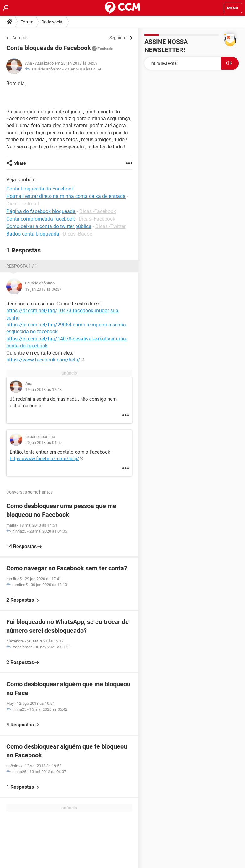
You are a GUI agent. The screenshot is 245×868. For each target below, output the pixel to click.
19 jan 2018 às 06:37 (43, 289)
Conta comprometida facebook (41, 219)
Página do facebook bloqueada (41, 211)
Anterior (20, 38)
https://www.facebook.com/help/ (43, 360)
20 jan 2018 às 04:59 (83, 69)
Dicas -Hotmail (23, 204)
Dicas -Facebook (98, 211)
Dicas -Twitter (110, 226)
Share (20, 163)
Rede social (52, 22)
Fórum (27, 22)
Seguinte (118, 38)
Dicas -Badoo (78, 234)
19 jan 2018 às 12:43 (44, 390)
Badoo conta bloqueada (33, 234)
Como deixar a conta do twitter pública (49, 226)
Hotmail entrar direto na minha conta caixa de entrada (66, 196)
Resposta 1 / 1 (22, 266)
